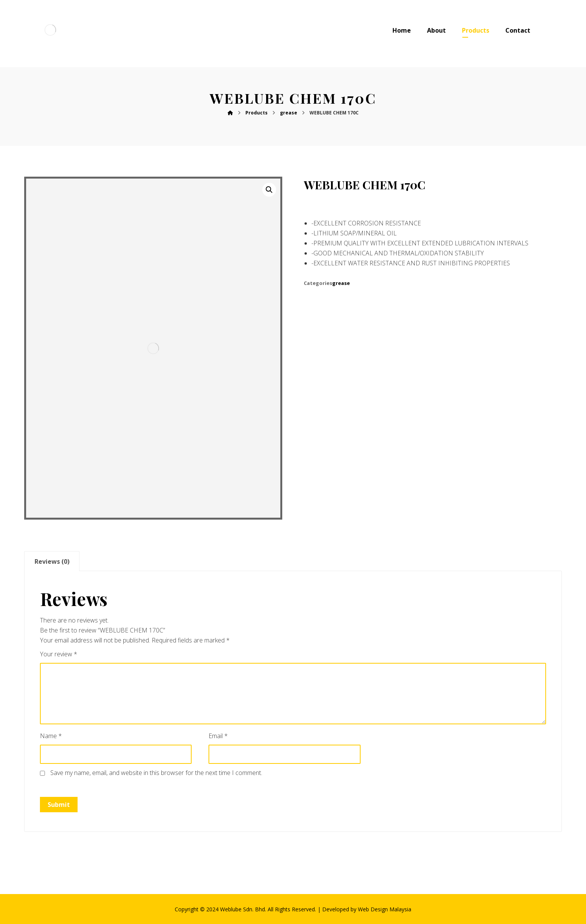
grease (341, 283)
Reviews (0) (52, 561)
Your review (59, 654)
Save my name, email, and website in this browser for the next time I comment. (156, 773)
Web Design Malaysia (385, 909)
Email (218, 736)
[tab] (52, 561)
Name (51, 736)
